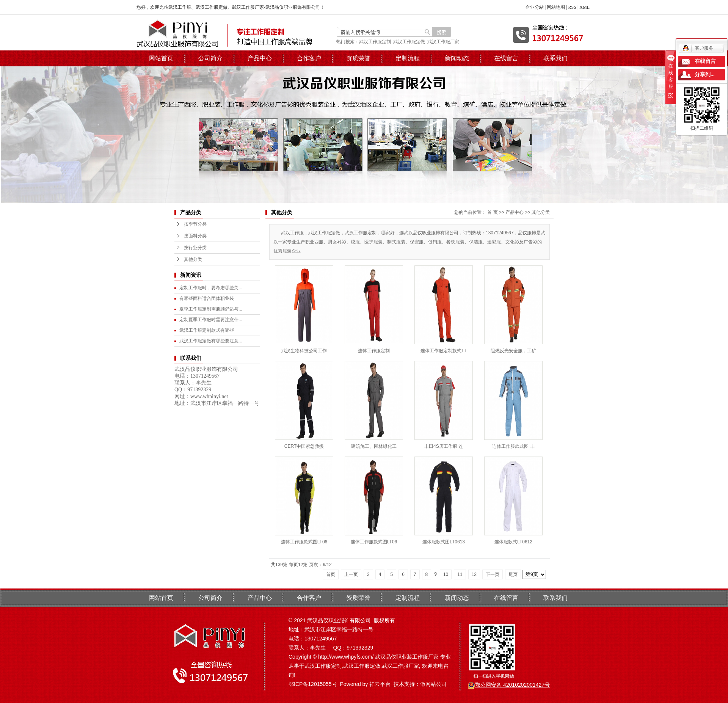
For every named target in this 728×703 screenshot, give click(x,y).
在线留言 (506, 58)
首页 (331, 574)
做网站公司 (433, 684)
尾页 (513, 574)
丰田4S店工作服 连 (444, 446)
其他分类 (193, 259)
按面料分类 (195, 236)
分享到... (705, 75)
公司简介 (210, 58)
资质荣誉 (358, 58)
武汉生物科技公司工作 (304, 351)
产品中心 (260, 58)
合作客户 (309, 58)
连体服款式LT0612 (513, 542)
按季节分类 (195, 224)
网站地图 (556, 7)
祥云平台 (380, 684)
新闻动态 (457, 58)
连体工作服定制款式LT (443, 351)
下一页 (493, 574)
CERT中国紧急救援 (304, 446)
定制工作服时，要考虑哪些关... (211, 288)
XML (584, 7)
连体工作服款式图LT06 (304, 542)
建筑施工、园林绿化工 (374, 446)
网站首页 (161, 58)
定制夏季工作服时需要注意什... (211, 320)
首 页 (492, 212)
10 (446, 574)
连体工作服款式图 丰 (513, 446)
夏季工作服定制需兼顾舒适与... (211, 309)
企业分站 (535, 7)
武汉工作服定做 (409, 42)
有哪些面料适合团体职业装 (207, 298)
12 (474, 574)
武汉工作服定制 (375, 42)
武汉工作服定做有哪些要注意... (211, 341)
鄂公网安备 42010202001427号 (512, 685)
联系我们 (555, 58)
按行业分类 (195, 248)
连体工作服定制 (374, 351)
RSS (572, 7)
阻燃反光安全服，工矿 (513, 351)
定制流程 (408, 58)
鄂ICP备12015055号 (313, 684)
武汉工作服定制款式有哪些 (207, 330)
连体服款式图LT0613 (444, 542)
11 (460, 574)
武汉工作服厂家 (443, 42)
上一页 (351, 574)
